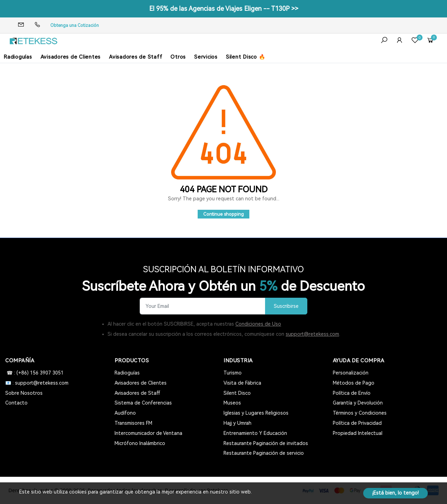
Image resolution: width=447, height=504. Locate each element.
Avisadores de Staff (135, 57)
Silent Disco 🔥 (246, 57)
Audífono (125, 413)
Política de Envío (352, 393)
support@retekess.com (312, 334)
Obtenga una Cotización (75, 25)
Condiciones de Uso (258, 324)
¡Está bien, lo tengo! (395, 493)
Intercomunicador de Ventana (148, 433)
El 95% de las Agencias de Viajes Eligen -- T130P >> (224, 9)
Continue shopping (223, 214)
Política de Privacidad (357, 423)
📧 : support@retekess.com (37, 383)
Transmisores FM (133, 423)
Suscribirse (286, 306)
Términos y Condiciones (360, 413)
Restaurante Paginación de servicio (264, 453)
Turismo (233, 373)
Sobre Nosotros (24, 393)
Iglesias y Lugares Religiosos (256, 413)
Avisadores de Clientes (71, 57)
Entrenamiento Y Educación (255, 433)
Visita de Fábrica (242, 383)
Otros (178, 57)
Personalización (351, 373)
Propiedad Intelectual (358, 433)
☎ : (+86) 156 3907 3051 (34, 373)
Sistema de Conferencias (143, 403)
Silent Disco (237, 393)
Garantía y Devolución (358, 403)
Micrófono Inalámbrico (140, 443)
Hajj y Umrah (237, 423)
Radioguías (18, 57)
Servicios (206, 57)
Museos (232, 403)
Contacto (16, 403)
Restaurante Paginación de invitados (266, 443)
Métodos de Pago (354, 383)
